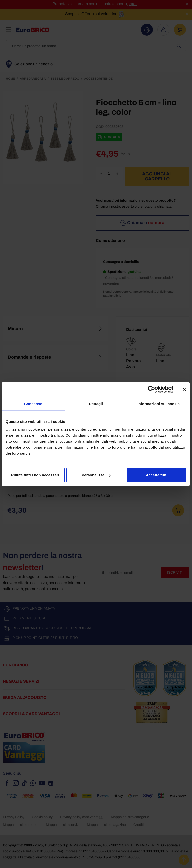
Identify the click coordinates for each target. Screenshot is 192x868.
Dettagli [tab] (96, 403)
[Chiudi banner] (184, 389)
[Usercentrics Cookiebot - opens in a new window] (152, 389)
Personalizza (96, 475)
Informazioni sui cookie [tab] (159, 403)
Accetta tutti (157, 475)
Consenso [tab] (33, 403)
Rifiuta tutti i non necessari (35, 475)
